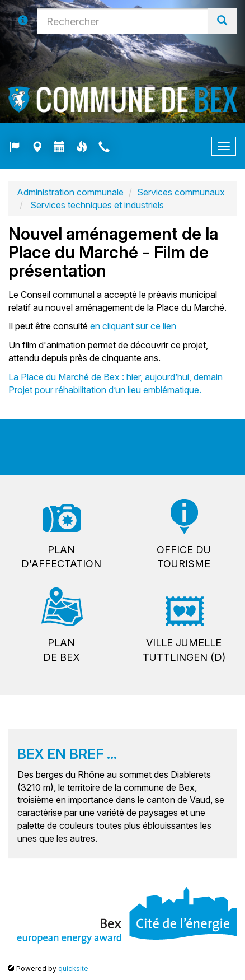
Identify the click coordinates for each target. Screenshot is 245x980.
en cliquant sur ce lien (133, 326)
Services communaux (181, 192)
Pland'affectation (61, 557)
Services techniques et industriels (96, 205)
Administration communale (70, 192)
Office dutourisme (184, 557)
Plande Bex (62, 650)
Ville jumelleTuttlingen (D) (184, 650)
